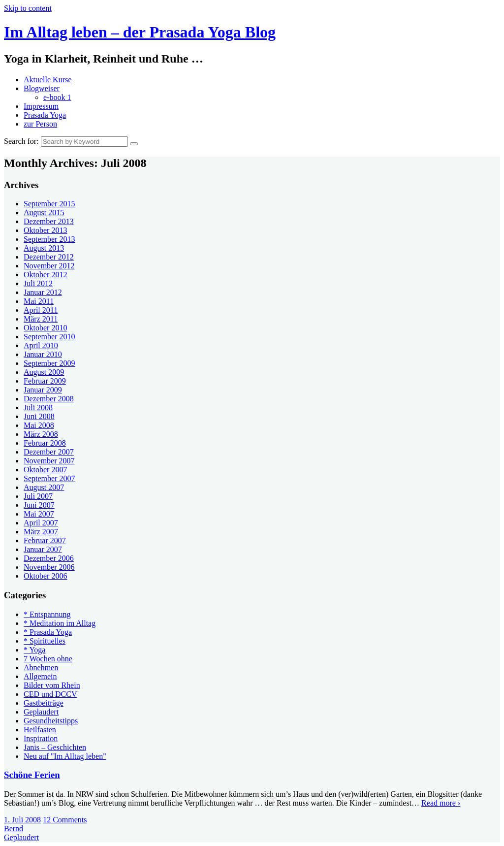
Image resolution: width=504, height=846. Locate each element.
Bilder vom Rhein (52, 685)
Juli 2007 (38, 496)
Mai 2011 (39, 301)
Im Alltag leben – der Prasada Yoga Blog (140, 32)
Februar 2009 (45, 381)
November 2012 (49, 266)
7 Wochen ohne (48, 659)
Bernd (14, 829)
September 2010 (49, 337)
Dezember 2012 (49, 257)
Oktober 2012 (45, 275)
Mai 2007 (39, 514)
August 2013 (44, 248)
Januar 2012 (43, 292)
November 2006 (49, 567)
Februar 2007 (45, 540)
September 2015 (49, 204)
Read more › (441, 803)
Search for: (21, 141)
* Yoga (34, 650)
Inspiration (41, 738)
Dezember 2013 (49, 221)
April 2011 (41, 310)
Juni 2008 (39, 416)
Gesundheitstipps (51, 721)
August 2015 (44, 212)
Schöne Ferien (32, 775)
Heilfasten (40, 730)
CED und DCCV (50, 694)
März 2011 (41, 319)
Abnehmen (41, 667)
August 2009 (44, 372)
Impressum (41, 106)
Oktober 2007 (45, 470)
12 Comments (65, 820)
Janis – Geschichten (55, 747)
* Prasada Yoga (48, 632)
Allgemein (40, 676)
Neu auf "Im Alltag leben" (65, 756)
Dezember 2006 (49, 558)
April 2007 (41, 523)
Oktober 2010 (45, 328)
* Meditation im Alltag (60, 623)
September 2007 (49, 478)
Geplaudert (41, 712)
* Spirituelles (45, 641)
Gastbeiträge (44, 703)
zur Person (40, 124)
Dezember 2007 (49, 452)
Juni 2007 (39, 505)
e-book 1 (57, 97)
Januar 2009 (43, 390)
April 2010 (41, 345)
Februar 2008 (45, 443)
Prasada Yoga (45, 115)
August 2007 (44, 487)
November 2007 (49, 461)
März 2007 (41, 532)
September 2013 (49, 239)
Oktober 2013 (45, 230)
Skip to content (28, 8)
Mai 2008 (39, 425)
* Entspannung (47, 614)
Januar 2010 (43, 354)
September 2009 (49, 363)
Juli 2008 (38, 407)
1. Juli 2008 (22, 820)
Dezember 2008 (49, 399)
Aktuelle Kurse (47, 80)
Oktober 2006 (45, 576)
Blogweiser (42, 88)
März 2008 (41, 434)
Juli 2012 (38, 283)
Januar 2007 (43, 549)
